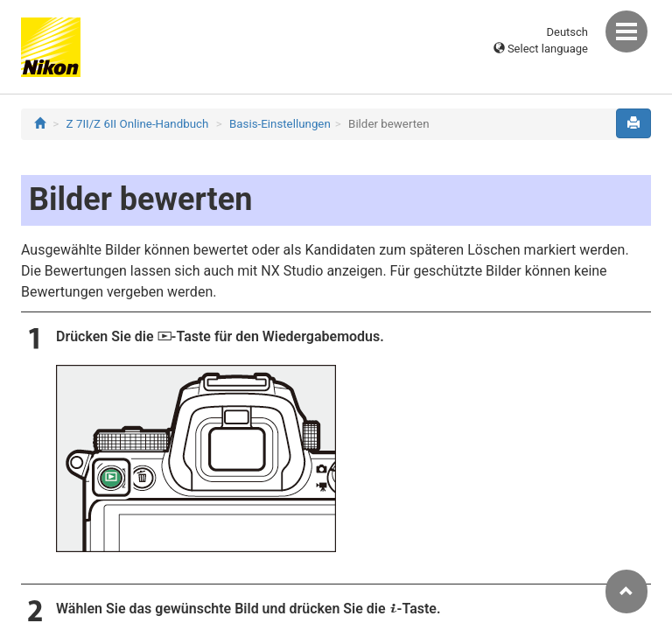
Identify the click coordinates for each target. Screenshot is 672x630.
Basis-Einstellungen (280, 124)
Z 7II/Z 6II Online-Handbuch (138, 124)
